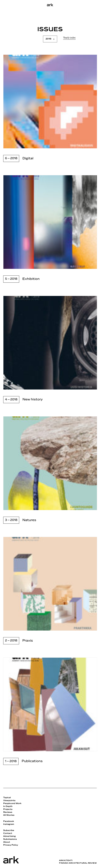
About (7, 842)
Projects (8, 809)
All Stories (9, 815)
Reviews (8, 812)
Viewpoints (9, 801)
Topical (7, 798)
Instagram (9, 824)
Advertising (9, 836)
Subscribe (9, 830)
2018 (48, 39)
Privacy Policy (11, 845)
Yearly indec (69, 38)
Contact (8, 833)
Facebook (9, 821)
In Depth (8, 806)
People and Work (12, 804)
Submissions (10, 839)
